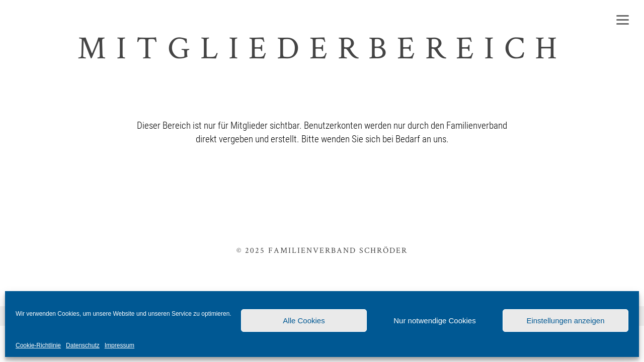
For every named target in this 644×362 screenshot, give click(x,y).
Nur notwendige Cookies (434, 321)
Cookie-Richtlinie (38, 345)
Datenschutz (83, 345)
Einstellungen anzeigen (565, 321)
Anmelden (408, 181)
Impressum (119, 345)
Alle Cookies (304, 321)
